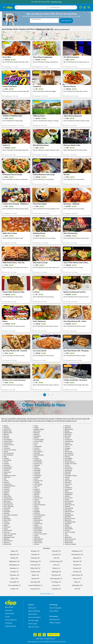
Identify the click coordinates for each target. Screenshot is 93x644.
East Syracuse (68, 455)
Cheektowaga (68, 441)
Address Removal (10, 626)
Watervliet (67, 537)
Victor (66, 536)
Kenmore (6, 482)
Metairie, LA (56, 568)
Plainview (67, 513)
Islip (4, 479)
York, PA (77, 589)
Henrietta (36, 472)
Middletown (68, 494)
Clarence (67, 443)
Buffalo (36, 438)
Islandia (66, 477)
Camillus (67, 438)
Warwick (36, 537)
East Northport (8, 455)
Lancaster (37, 486)
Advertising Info (55, 620)
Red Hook (67, 517)
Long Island (67, 489)
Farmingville (7, 460)
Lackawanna (7, 484)
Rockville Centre (69, 518)
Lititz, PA (56, 558)
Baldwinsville (68, 429)
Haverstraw (7, 472)
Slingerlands (37, 527)
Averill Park (7, 429)
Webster (6, 539)
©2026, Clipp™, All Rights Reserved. (45, 639)
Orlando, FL (77, 565)
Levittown (6, 488)
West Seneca (68, 541)
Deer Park (37, 450)
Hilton (5, 474)
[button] (92, 2)
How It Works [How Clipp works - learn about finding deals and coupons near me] (54, 611)
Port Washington (39, 515)
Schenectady (38, 524)
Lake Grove (67, 484)
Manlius (5, 493)
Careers (7, 617)
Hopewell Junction (9, 476)
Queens (5, 517)
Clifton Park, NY (35, 568)
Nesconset (6, 501)
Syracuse (6, 532)
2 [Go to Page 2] (48, 395)
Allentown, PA (14, 555)
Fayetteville (37, 460)
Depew (5, 452)
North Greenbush (39, 505)
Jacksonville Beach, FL (35, 585)
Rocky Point (7, 520)
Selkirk (36, 525)
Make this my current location (62, 29)
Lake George (37, 484)
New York (36, 503)
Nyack (35, 506)
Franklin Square (69, 462)
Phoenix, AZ (77, 568)
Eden (5, 457)
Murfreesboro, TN (77, 555)
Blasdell (5, 434)
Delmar (66, 450)
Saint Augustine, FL (56, 579)
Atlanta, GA (14, 558)
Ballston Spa (7, 431)
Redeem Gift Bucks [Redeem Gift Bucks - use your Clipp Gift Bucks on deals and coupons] (34, 611)
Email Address (36, 19)
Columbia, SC (14, 572)
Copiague (67, 448)
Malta (66, 491)
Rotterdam (67, 520)
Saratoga (36, 522)
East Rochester (38, 455)
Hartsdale (37, 470)
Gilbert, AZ (35, 575)
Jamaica (66, 479)
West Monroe (7, 541)
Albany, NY (14, 551)
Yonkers (36, 544)
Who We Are (9, 607)
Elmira (35, 457)
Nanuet (36, 500)
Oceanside (6, 508)
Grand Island (7, 467)
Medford (6, 494)
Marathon (37, 493)
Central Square (8, 441)
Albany (5, 426)
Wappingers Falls (8, 537)
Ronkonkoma (38, 520)
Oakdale (67, 506)
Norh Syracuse (8, 505)
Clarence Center (8, 445)
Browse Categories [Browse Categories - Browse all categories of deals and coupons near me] (55, 608)
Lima (35, 488)
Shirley (66, 525)
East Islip (36, 453)
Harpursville (68, 469)
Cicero (36, 443)
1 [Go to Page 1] (45, 395)
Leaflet (73, 39)
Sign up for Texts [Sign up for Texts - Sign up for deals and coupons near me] (34, 627)
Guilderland (7, 469)
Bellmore (36, 433)
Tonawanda (37, 532)
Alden (35, 426)
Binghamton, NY (14, 561)
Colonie (66, 446)
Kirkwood (67, 482)
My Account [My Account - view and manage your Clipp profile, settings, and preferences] (32, 608)
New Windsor (7, 503)
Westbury (6, 542)
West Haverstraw (69, 539)
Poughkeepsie (68, 515)
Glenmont (6, 465)
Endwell (5, 458)
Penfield (5, 513)
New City (36, 501)
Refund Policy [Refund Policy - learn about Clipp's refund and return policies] (33, 614)
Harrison (6, 470)
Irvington (36, 477)
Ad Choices (9, 623)
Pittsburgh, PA (56, 572)
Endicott (67, 457)
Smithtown (67, 527)
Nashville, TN (77, 561)
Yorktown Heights (70, 544)
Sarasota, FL (56, 585)
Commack (6, 448)
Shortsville (6, 527)
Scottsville (67, 524)
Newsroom (9, 610)
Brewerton (67, 434)
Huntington (37, 476)
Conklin (36, 448)
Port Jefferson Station (10, 515)
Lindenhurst (68, 488)
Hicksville (67, 472)
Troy (65, 534)
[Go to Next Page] (52, 395)
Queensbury (37, 517)
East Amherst (38, 452)
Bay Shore (37, 431)
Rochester (37, 518)
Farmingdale (68, 458)
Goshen (66, 465)
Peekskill (36, 512)
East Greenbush (8, 453)
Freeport (6, 464)
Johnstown (67, 481)
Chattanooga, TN (35, 561)
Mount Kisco (38, 498)
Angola (36, 428)
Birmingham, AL (14, 565)
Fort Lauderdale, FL (14, 585)
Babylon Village (38, 429)
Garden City (37, 464)
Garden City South (70, 464)
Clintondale (37, 446)
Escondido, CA (14, 582)
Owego (36, 510)
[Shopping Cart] (89, 7)
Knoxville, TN (56, 551)
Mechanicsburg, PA (56, 561)
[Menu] (4, 7)
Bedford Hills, (7, 433)
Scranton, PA (77, 572)
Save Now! (66, 21)
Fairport (36, 458)
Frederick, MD (35, 572)
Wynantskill (7, 544)
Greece (36, 467)
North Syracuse (69, 505)
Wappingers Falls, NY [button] (45, 29)
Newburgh (67, 503)
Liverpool (6, 489)
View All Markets (46, 594)
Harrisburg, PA (35, 582)
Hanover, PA (35, 579)
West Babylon (38, 539)
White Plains (38, 542)
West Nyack (37, 541)
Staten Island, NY (77, 575)
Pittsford (36, 513)
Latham (66, 486)
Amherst (6, 428)
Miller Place (7, 496)
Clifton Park (68, 445)
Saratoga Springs (69, 522)
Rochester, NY (56, 575)
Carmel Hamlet (38, 440)
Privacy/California (11, 620)
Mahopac (36, 491)
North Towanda (8, 506)
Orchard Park (68, 508)
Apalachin (67, 428)
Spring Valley (68, 529)
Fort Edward (37, 462)
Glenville (36, 465)
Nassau (66, 500)
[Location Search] (62, 8)
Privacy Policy (10, 614)
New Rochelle (68, 501)
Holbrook (36, 474)
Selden (5, 525)
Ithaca (35, 479)
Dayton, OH (14, 579)
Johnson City (38, 481)
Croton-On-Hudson (9, 450)
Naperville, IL (77, 558)
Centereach (68, 440)
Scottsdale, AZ (56, 589)
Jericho (5, 481)
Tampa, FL (77, 582)
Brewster (6, 436)
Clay (35, 445)
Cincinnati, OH (35, 565)
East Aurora (68, 452)
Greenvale (67, 467)
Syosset (66, 530)
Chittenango (7, 443)
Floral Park (67, 460)
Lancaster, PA (56, 555)
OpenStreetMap (81, 39)
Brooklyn (6, 438)
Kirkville (36, 482)
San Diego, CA (56, 582)
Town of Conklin (69, 532)
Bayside (66, 431)
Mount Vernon (8, 500)
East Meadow (68, 453)
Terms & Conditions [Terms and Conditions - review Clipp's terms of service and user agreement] (35, 617)
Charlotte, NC (35, 558)
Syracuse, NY (77, 579)
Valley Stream (7, 536)
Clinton (5, 446)
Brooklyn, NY (35, 551)
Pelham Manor (69, 512)
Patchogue (67, 510)
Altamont (67, 426)
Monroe (66, 496)
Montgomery (7, 498)
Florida (5, 462)
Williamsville (68, 542)
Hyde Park (6, 477)
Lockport (36, 489)
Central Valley (38, 441)
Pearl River (6, 512)
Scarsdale (6, 524)
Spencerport (37, 529)
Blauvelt (36, 434)
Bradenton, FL (14, 568)
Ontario (36, 508)
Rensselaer (6, 518)
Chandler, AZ (35, 555)
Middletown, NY (77, 551)
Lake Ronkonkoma (9, 486)
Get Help (31, 621)
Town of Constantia (9, 534)
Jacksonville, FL (35, 589)
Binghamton (68, 433)
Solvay (5, 529)
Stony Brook (37, 530)
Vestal (35, 536)
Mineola (36, 496)
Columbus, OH (14, 575)
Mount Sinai (68, 498)
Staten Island (7, 530)
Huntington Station (70, 476)
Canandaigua (7, 440)
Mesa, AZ (56, 565)
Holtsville (67, 474)
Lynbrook (6, 491)
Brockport (37, 436)
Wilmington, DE (77, 585)
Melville (36, 494)
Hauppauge (68, 470)
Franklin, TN (14, 589)
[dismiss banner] (89, 13)
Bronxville (67, 436)
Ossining (6, 510)
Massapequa (68, 493)
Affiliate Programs (55, 623)
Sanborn (6, 522)
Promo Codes (33, 624)
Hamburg (36, 469)
